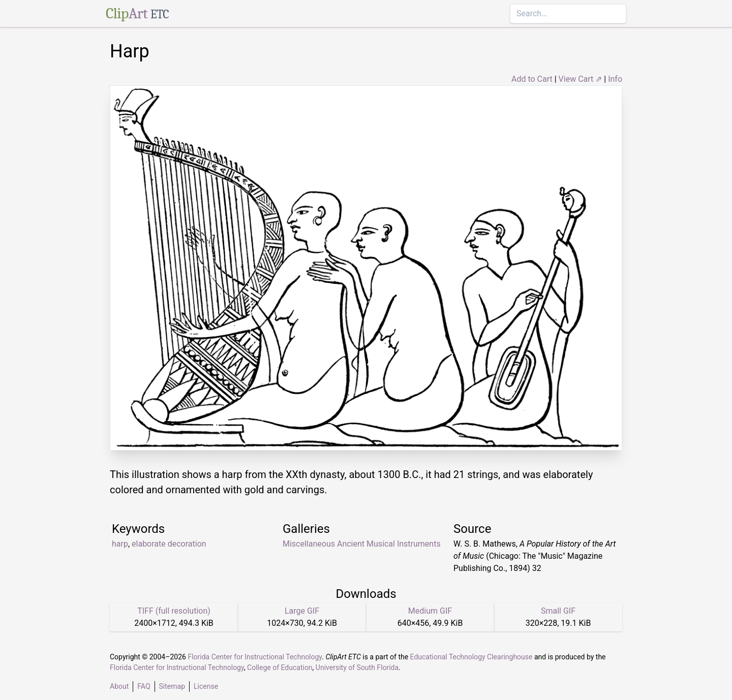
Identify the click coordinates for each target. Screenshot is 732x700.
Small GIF (558, 611)
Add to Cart (532, 79)
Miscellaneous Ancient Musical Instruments (362, 544)
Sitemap (172, 686)
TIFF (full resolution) (174, 611)
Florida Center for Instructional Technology (255, 657)
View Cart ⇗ (581, 79)
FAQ (144, 686)
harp (120, 544)
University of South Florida (357, 667)
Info (615, 79)
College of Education (280, 667)
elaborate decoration (169, 544)
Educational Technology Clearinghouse (471, 657)
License (206, 686)
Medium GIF (430, 611)
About (119, 686)
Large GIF (302, 611)
